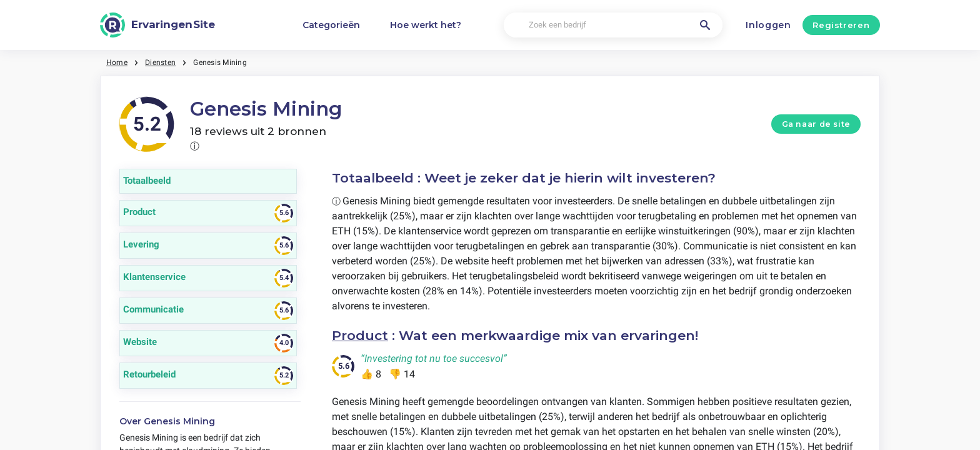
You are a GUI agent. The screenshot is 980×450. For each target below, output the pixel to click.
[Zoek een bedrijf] (613, 25)
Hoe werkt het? (426, 25)
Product (360, 335)
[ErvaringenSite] (157, 25)
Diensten (160, 62)
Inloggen (768, 25)
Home (117, 62)
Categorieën (331, 25)
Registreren (841, 25)
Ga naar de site (816, 124)
